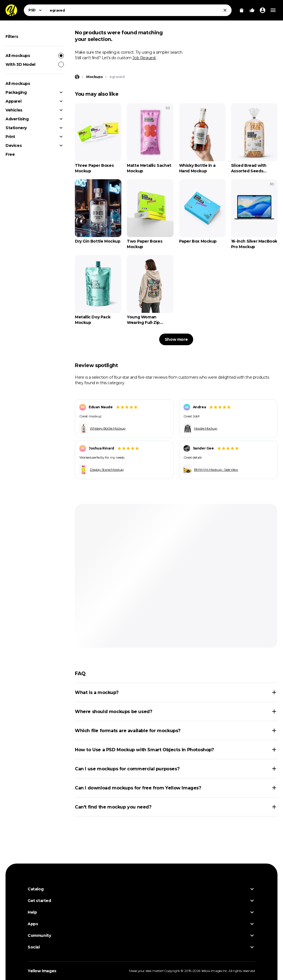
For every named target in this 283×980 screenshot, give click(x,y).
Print (10, 137)
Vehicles (14, 110)
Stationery (16, 128)
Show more (176, 339)
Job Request (144, 58)
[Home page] (77, 77)
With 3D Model (35, 64)
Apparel (13, 101)
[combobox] (139, 10)
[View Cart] (242, 10)
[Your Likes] (252, 10)
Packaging (16, 92)
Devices (14, 145)
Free (10, 154)
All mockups (35, 56)
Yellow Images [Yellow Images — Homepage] (42, 971)
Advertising (17, 119)
